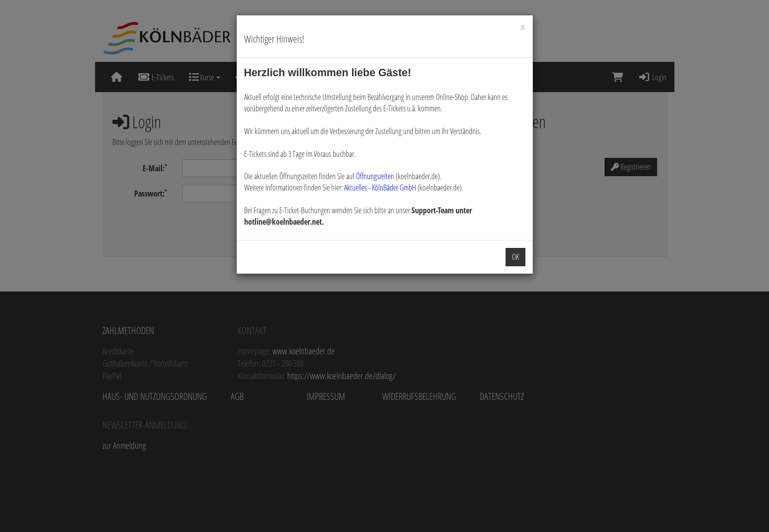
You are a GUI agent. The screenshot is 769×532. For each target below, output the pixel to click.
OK (515, 257)
